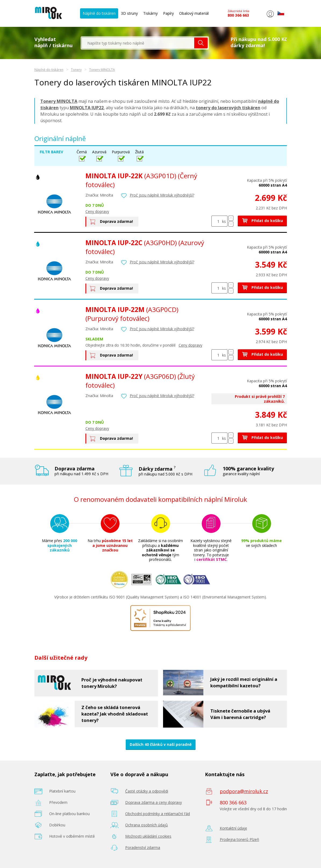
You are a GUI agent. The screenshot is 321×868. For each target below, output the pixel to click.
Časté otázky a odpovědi (147, 791)
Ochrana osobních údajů (147, 825)
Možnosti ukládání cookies (148, 836)
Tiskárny (150, 13)
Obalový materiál (194, 13)
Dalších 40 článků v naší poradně (161, 744)
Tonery (76, 70)
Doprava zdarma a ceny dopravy (154, 802)
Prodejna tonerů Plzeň (239, 839)
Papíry (168, 13)
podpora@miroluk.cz (244, 791)
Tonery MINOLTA (102, 70)
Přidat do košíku (262, 221)
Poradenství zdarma (143, 847)
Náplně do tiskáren (99, 13)
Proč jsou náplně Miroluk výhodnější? (162, 195)
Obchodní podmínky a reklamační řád (158, 814)
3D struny (129, 13)
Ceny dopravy (97, 211)
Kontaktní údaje (233, 828)
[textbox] (138, 43)
